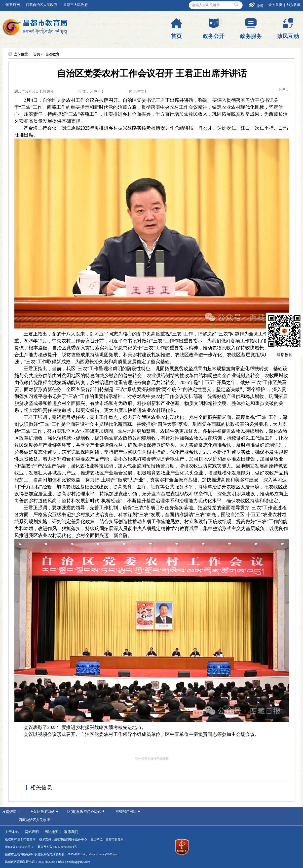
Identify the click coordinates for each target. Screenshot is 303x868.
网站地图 (51, 832)
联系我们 (71, 832)
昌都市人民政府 (76, 5)
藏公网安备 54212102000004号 (57, 847)
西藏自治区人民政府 (41, 5)
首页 (37, 54)
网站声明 (32, 832)
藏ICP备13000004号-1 (19, 847)
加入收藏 (294, 5)
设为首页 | (278, 5)
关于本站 (12, 832)
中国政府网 (11, 5)
